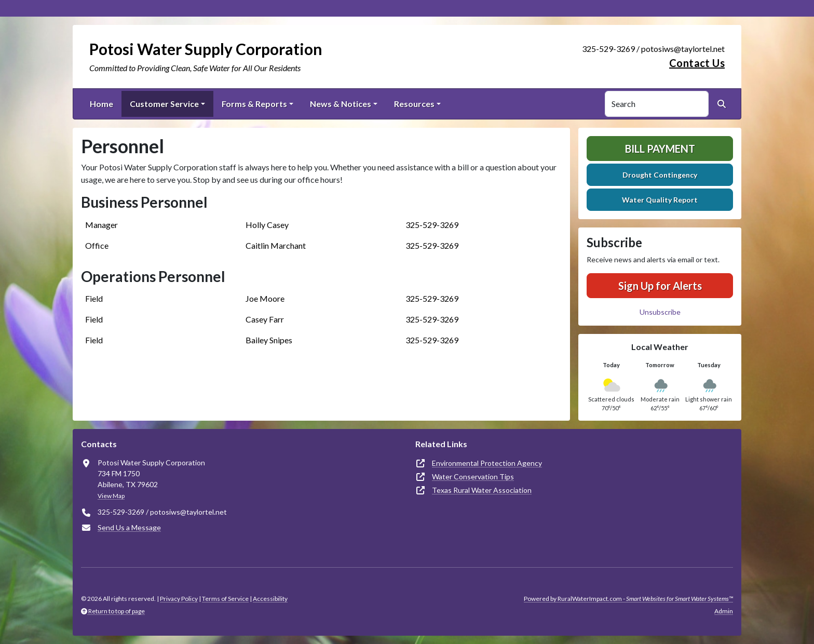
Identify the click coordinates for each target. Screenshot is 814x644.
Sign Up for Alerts (660, 286)
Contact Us (697, 63)
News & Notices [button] (341, 104)
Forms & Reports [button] (254, 104)
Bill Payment (660, 149)
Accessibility (270, 599)
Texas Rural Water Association (482, 490)
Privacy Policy (179, 599)
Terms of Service (225, 599)
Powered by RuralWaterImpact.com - (628, 599)
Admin (724, 611)
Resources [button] (414, 104)
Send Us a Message (129, 527)
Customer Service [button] (164, 104)
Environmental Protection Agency (487, 463)
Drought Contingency (660, 175)
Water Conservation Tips (473, 477)
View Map (111, 496)
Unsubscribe (660, 312)
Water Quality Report (660, 200)
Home (101, 104)
